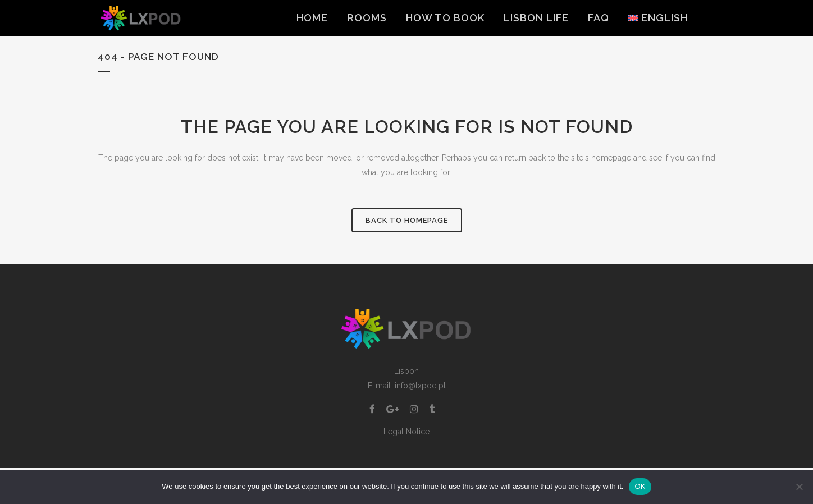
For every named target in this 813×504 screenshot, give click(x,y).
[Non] (799, 487)
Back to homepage (407, 220)
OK (640, 486)
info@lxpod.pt (420, 386)
